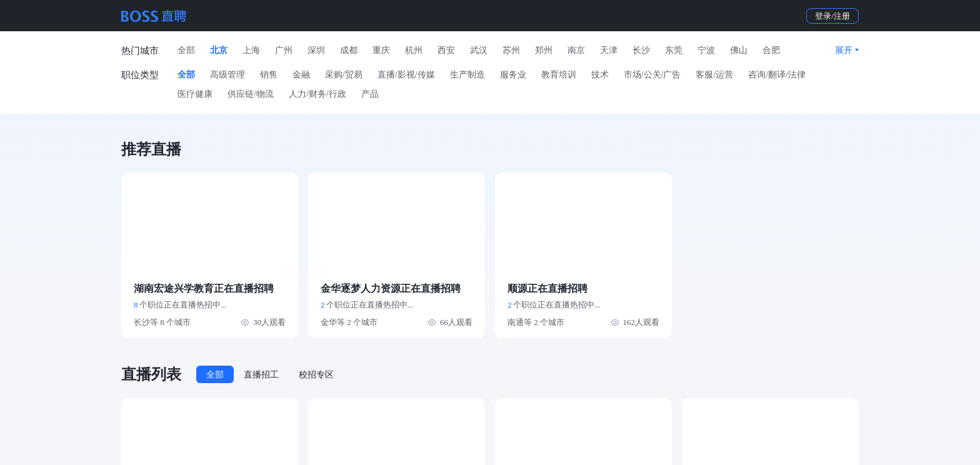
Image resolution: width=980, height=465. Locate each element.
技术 (600, 75)
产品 (370, 94)
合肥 (771, 50)
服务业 (513, 75)
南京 (576, 50)
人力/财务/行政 (317, 94)
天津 (609, 50)
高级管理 (227, 75)
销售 (269, 75)
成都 (349, 50)
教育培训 (559, 75)
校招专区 (316, 375)
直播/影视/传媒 (406, 75)
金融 (301, 75)
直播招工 (261, 375)
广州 (284, 50)
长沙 (641, 50)
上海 (251, 50)
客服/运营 (714, 75)
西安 (446, 50)
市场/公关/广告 (652, 75)
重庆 (381, 50)
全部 (186, 50)
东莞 (674, 50)
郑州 (544, 50)
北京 (219, 50)
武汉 (479, 50)
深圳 (316, 50)
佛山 (739, 50)
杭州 (414, 50)
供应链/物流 (251, 94)
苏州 (511, 50)
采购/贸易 (344, 75)
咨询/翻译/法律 (777, 75)
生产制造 (467, 75)
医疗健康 (195, 94)
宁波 (706, 50)
